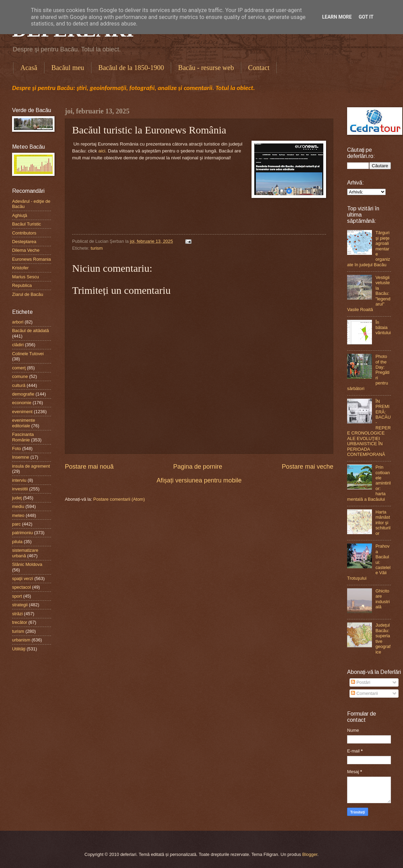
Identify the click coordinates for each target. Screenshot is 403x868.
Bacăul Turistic (27, 224)
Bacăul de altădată (31, 331)
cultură (19, 385)
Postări (361, 682)
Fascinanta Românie (23, 437)
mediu (18, 506)
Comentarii (364, 693)
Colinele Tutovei (28, 354)
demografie (23, 394)
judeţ (17, 498)
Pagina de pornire (198, 467)
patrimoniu (22, 533)
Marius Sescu (26, 277)
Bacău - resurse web (206, 68)
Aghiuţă (20, 215)
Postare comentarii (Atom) (119, 499)
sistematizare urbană (25, 553)
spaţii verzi (23, 578)
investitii (20, 489)
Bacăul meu (68, 68)
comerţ (19, 368)
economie (22, 403)
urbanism (21, 640)
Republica (22, 285)
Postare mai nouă (89, 467)
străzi (17, 614)
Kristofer (20, 268)
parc (16, 524)
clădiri (18, 345)
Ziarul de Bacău (28, 294)
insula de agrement (31, 466)
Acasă (29, 68)
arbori (18, 322)
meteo (18, 515)
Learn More (337, 17)
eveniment (22, 412)
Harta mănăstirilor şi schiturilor (383, 523)
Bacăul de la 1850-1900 (131, 68)
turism (97, 248)
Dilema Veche (26, 250)
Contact (259, 68)
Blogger (310, 854)
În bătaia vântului (383, 328)
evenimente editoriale (24, 423)
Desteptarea (24, 242)
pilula (17, 542)
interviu (19, 480)
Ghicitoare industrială (383, 599)
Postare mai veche (308, 467)
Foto (17, 448)
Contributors (24, 233)
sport (17, 596)
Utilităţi (19, 649)
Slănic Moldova (27, 564)
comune (20, 376)
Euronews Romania (31, 259)
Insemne (21, 457)
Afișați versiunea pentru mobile (199, 480)
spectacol (21, 587)
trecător (20, 622)
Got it (366, 17)
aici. (102, 151)
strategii (20, 605)
